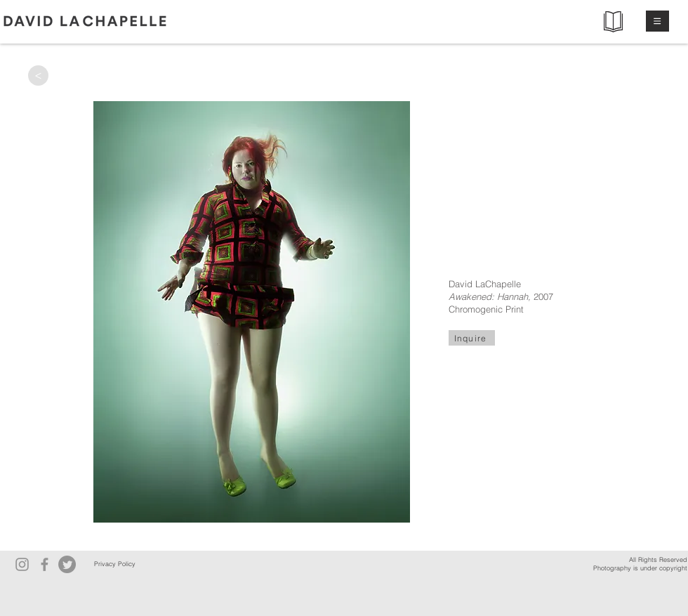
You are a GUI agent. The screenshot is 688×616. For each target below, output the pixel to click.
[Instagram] (22, 564)
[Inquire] (472, 338)
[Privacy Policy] (114, 564)
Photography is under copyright (640, 568)
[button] (657, 21)
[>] (38, 76)
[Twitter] (67, 564)
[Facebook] (45, 564)
